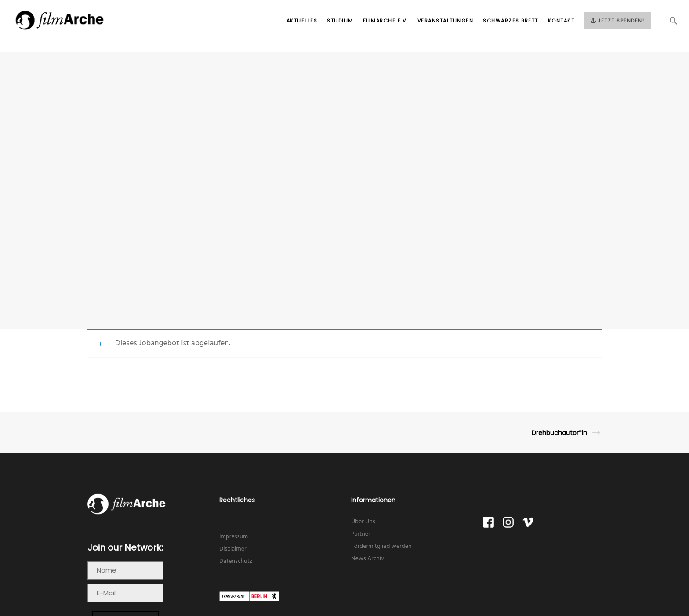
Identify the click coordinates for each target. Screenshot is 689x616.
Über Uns (363, 522)
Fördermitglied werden (381, 546)
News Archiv (368, 559)
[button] (669, 23)
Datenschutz (236, 561)
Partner (361, 534)
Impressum (234, 537)
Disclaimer (233, 549)
